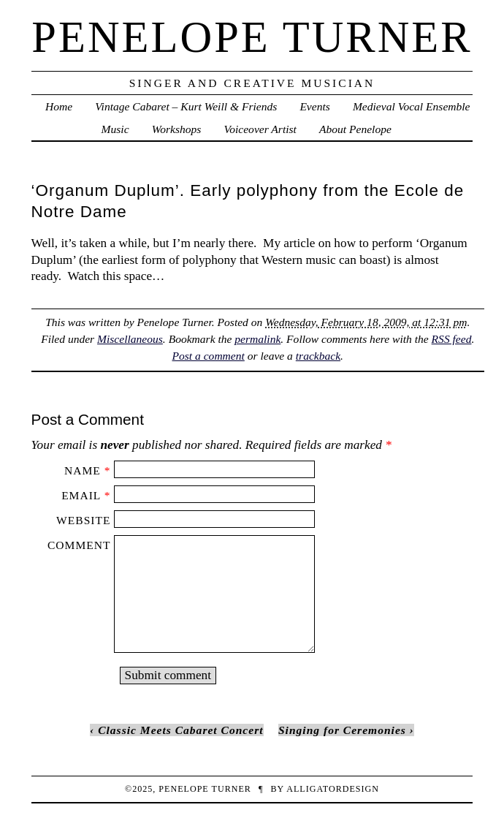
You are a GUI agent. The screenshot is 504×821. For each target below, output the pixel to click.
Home (59, 106)
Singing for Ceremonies (342, 730)
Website (83, 520)
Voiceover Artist (260, 129)
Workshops (177, 129)
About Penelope (355, 129)
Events (314, 106)
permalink (257, 339)
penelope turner (252, 37)
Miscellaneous (130, 339)
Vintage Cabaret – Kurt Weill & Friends (186, 106)
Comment (79, 545)
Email (81, 495)
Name (83, 470)
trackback (318, 356)
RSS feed (452, 339)
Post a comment (209, 356)
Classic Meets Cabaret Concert (180, 730)
